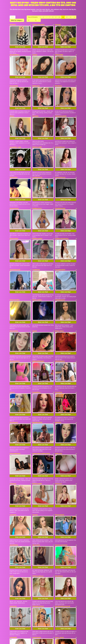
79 (36, 20)
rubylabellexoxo (60, 133)
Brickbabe (13, 25)
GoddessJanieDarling (62, 214)
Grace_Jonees (59, 566)
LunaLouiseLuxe (60, 160)
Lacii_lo (12, 349)
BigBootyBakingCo (38, 322)
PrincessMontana (15, 404)
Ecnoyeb (12, 593)
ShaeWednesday (60, 187)
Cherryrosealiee (15, 268)
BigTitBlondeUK (37, 376)
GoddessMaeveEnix (38, 25)
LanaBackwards (37, 160)
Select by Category (17, 20)
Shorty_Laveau (37, 268)
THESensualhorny (38, 512)
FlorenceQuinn (60, 458)
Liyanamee (13, 458)
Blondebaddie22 (15, 322)
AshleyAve (13, 430)
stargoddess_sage (15, 133)
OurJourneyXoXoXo (61, 484)
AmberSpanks (37, 566)
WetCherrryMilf (37, 133)
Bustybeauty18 (37, 593)
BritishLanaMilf (37, 430)
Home (13, 17)
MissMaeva (58, 79)
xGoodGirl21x (14, 484)
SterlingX (58, 25)
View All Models (33, 17)
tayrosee (35, 458)
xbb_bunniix (36, 484)
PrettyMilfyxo (36, 349)
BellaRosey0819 (37, 214)
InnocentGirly (14, 295)
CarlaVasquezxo (60, 268)
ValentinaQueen (60, 322)
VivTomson (58, 430)
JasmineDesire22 (15, 241)
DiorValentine (14, 376)
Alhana (12, 105)
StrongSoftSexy (15, 51)
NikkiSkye (58, 376)
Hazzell (35, 295)
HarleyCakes (14, 160)
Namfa (12, 512)
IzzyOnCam (13, 538)
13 (71, 17)
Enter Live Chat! (20, 43)
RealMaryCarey (37, 187)
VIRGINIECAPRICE (38, 538)
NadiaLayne (36, 79)
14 (74, 17)
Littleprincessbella (61, 105)
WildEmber (58, 593)
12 (67, 17)
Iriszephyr (35, 105)
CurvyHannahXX (60, 241)
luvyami (35, 51)
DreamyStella (14, 79)
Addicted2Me (59, 51)
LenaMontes (36, 241)
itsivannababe (14, 214)
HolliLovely (59, 404)
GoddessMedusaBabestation (41, 404)
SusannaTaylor (14, 187)
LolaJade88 (13, 566)
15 (29, 20)
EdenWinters (59, 512)
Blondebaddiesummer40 (63, 538)
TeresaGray (59, 349)
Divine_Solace (59, 295)
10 (59, 17)
